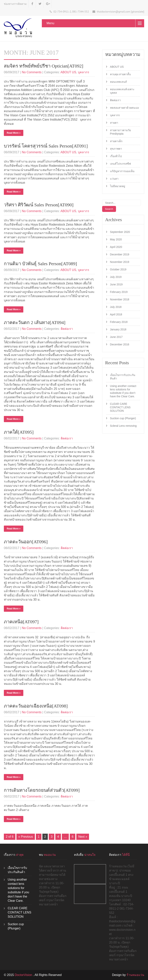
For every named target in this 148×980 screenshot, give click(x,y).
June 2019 (116, 284)
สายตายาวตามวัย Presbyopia (120, 132)
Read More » (14, 133)
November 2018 (120, 299)
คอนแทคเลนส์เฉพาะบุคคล (122, 91)
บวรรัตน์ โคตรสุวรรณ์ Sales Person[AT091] (46, 146)
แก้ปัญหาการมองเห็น (122, 171)
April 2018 (116, 314)
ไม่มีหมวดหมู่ (118, 186)
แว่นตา (114, 179)
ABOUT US (68, 72)
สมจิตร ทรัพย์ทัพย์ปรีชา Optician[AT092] (44, 66)
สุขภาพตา (116, 149)
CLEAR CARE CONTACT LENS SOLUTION (120, 407)
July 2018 (116, 307)
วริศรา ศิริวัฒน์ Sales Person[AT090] (39, 205)
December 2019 (120, 254)
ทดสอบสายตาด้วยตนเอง (124, 108)
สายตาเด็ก (116, 141)
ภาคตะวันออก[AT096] (26, 542)
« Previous (26, 837)
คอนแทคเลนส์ (118, 82)
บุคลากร (84, 72)
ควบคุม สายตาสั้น (121, 74)
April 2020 (116, 247)
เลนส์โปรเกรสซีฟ (120, 164)
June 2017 (116, 337)
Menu (50, 23)
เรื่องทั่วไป (116, 156)
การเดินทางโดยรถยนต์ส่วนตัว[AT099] (42, 790)
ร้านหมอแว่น (135, 975)
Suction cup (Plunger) (123, 418)
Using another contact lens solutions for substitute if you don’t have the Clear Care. (123, 391)
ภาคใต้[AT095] (19, 432)
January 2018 (118, 329)
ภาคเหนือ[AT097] (21, 622)
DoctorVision (24, 975)
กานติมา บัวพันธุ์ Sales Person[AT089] (40, 264)
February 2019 (119, 292)
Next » (83, 837)
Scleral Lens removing (123, 426)
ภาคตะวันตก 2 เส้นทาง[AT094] (35, 322)
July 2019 (116, 277)
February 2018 (119, 322)
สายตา (114, 123)
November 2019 (120, 262)
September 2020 (120, 232)
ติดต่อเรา (67, 329)
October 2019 (118, 269)
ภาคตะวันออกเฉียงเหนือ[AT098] (36, 706)
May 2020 (116, 239)
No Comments (32, 72)
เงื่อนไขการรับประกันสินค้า (123, 377)
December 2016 (120, 344)
